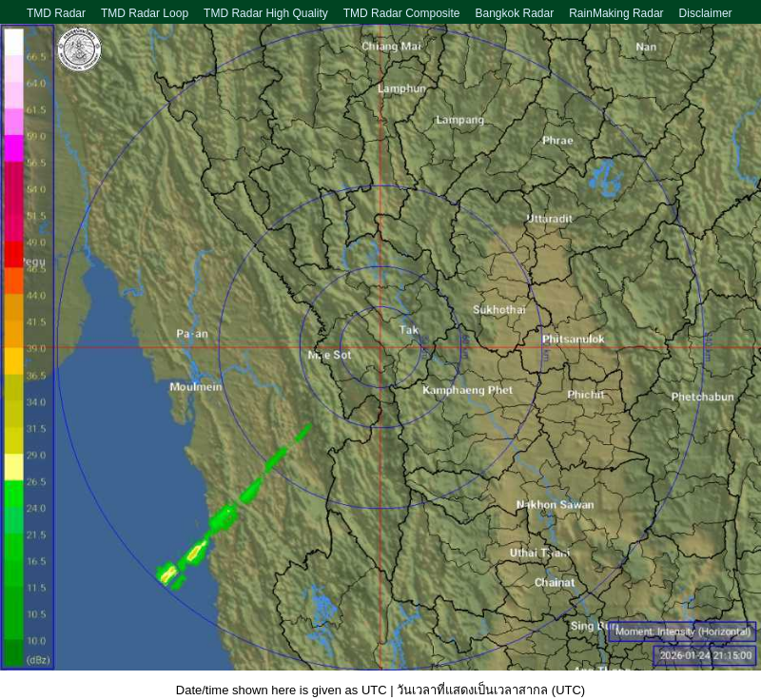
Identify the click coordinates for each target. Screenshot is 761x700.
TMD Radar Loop (145, 13)
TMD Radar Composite (402, 13)
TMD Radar (56, 13)
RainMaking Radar (616, 13)
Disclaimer (706, 13)
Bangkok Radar (514, 13)
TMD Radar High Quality (266, 13)
